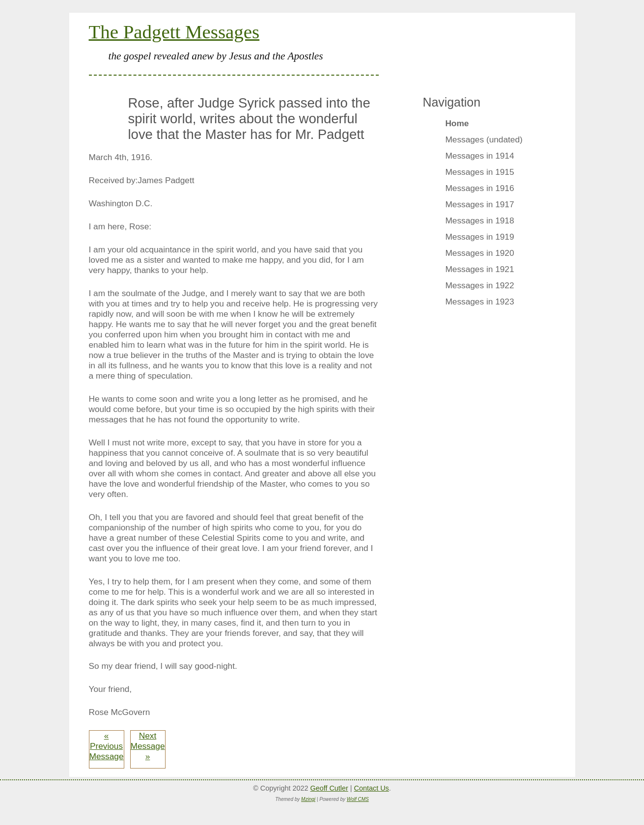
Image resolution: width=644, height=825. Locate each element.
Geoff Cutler (329, 788)
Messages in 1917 (479, 204)
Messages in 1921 (479, 269)
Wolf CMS (358, 799)
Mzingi (308, 799)
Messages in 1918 (479, 220)
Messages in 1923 (479, 302)
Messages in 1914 (479, 156)
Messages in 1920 (479, 253)
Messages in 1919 (479, 237)
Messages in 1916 (479, 188)
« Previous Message (107, 746)
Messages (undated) (484, 139)
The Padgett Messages (174, 32)
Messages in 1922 (479, 285)
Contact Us (372, 788)
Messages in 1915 (479, 172)
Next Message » (148, 746)
